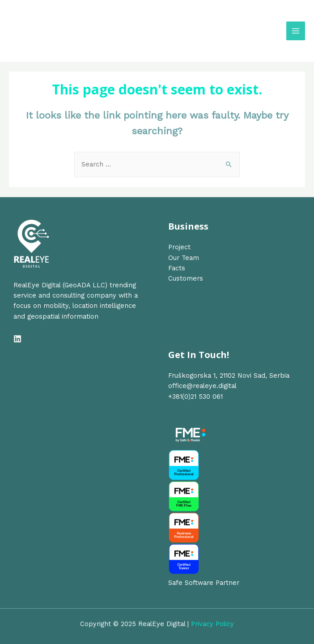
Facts (177, 268)
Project (179, 247)
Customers (186, 278)
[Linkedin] (17, 339)
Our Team (184, 258)
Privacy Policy (212, 624)
